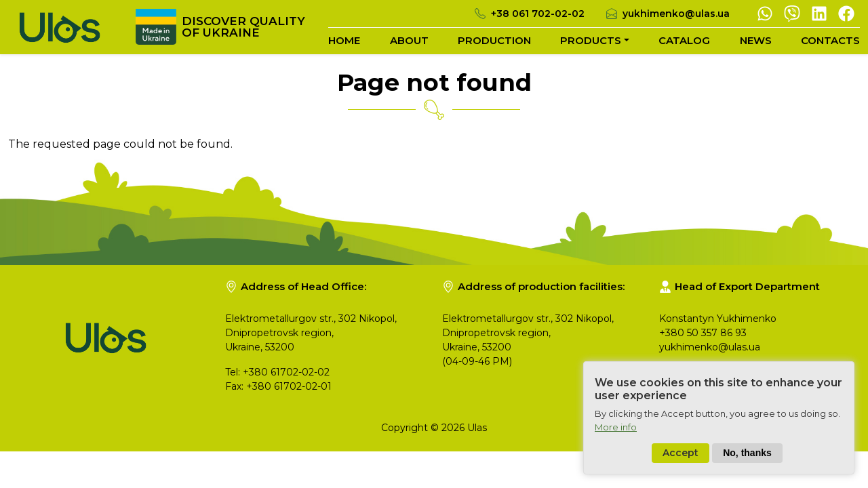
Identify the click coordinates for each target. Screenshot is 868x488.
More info (616, 437)
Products (591, 40)
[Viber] (792, 12)
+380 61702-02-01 (289, 386)
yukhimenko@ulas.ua (676, 14)
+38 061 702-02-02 (538, 14)
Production (494, 40)
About (409, 40)
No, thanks (747, 464)
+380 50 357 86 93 (703, 333)
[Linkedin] (819, 12)
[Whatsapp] (765, 12)
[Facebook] (846, 12)
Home (344, 40)
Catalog (684, 40)
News (756, 40)
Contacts (830, 40)
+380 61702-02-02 (286, 372)
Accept (680, 464)
